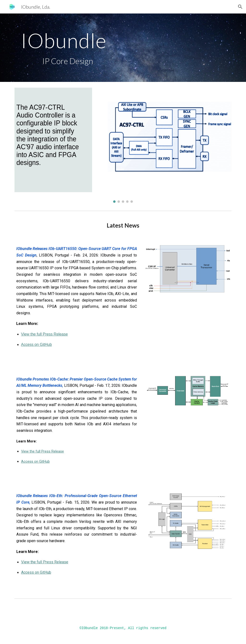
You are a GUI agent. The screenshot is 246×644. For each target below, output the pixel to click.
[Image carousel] (123, 145)
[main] (105, 48)
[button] (240, 7)
